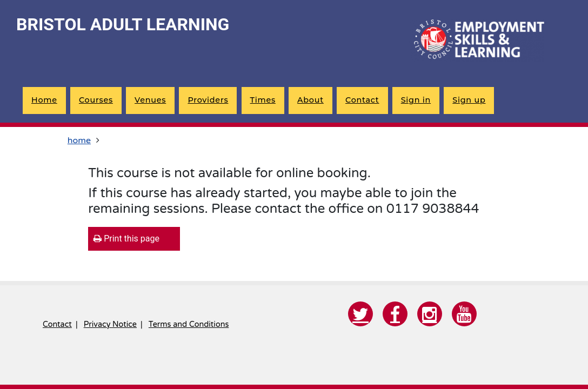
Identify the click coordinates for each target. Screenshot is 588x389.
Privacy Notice (110, 324)
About (310, 100)
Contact (362, 100)
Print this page (126, 239)
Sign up (469, 100)
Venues (150, 100)
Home (44, 100)
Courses (96, 100)
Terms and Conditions (189, 324)
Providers (208, 100)
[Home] (477, 41)
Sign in (416, 100)
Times (263, 100)
